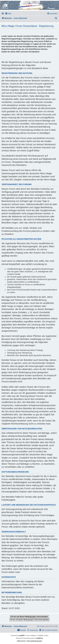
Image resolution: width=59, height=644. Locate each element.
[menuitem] (8, 14)
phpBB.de (40, 638)
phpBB (22, 636)
